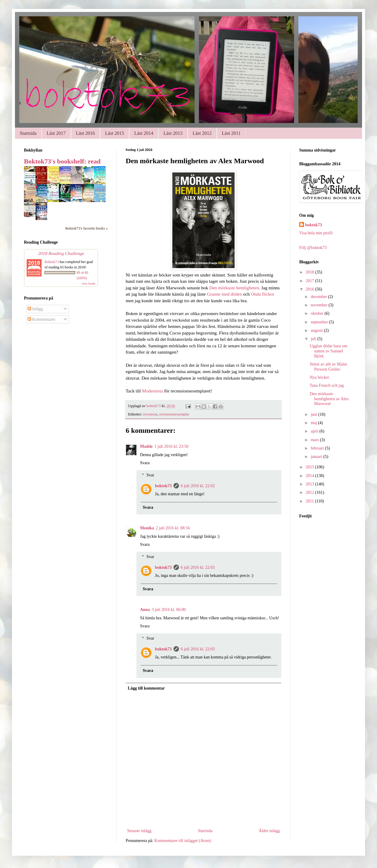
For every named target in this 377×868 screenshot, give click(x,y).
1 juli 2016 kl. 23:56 (171, 446)
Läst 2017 (56, 133)
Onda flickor (262, 294)
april (315, 431)
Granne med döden (224, 294)
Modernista (152, 391)
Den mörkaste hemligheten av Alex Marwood (329, 399)
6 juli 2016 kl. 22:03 (198, 567)
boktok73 (163, 486)
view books (89, 284)
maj (314, 423)
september (320, 322)
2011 (310, 501)
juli (314, 339)
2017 (311, 281)
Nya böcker (319, 377)
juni (314, 414)
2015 (311, 467)
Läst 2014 (144, 133)
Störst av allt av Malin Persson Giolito (328, 367)
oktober (317, 313)
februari (318, 448)
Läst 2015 (115, 133)
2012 (311, 492)
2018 (311, 272)
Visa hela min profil (316, 233)
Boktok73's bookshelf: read (62, 161)
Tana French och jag (327, 385)
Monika (147, 528)
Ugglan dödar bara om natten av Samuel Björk (329, 351)
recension (150, 414)
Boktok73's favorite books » (86, 228)
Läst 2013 (173, 133)
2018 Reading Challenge (61, 253)
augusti (317, 330)
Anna (145, 610)
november (319, 305)
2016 (311, 289)
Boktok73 (52, 262)
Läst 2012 (202, 133)
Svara (145, 463)
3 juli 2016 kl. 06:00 (169, 610)
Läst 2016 (86, 133)
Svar (150, 475)
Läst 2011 (231, 133)
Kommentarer (41, 319)
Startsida (28, 133)
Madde (146, 446)
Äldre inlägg (269, 831)
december (319, 297)
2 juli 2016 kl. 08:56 (173, 528)
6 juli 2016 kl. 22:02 (198, 486)
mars (315, 440)
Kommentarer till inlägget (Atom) (183, 841)
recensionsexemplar (174, 414)
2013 (311, 484)
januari (317, 457)
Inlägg (35, 309)
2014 (311, 476)
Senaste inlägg (139, 831)
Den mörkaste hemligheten (234, 288)
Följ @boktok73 (313, 248)
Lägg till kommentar (146, 688)
